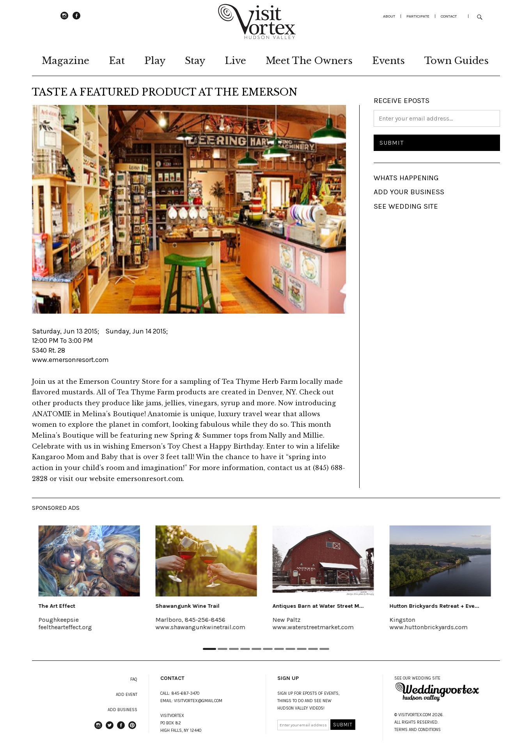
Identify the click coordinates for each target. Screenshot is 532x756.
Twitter (110, 729)
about (389, 16)
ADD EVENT (127, 695)
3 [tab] (234, 649)
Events (388, 61)
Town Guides (457, 61)
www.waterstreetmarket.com (314, 627)
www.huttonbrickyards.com (430, 627)
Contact (449, 16)
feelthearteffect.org (66, 627)
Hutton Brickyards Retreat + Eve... (436, 606)
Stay (195, 61)
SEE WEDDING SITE (406, 206)
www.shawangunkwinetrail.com (202, 627)
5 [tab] (257, 649)
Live (235, 61)
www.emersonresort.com (70, 360)
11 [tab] (325, 649)
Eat (117, 61)
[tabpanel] (90, 583)
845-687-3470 (185, 693)
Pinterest (132, 729)
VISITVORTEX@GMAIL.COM (198, 701)
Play (155, 61)
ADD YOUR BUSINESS (409, 192)
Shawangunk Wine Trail (189, 606)
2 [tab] (223, 649)
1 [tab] (210, 649)
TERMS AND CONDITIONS (418, 730)
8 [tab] (291, 649)
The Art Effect (58, 606)
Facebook (76, 19)
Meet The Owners (309, 61)
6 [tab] (268, 649)
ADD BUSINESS (122, 710)
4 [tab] (246, 649)
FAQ (134, 679)
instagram (64, 19)
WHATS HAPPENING (406, 178)
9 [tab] (302, 649)
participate (418, 16)
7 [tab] (279, 649)
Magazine (66, 61)
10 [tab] (313, 649)
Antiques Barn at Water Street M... (319, 606)
